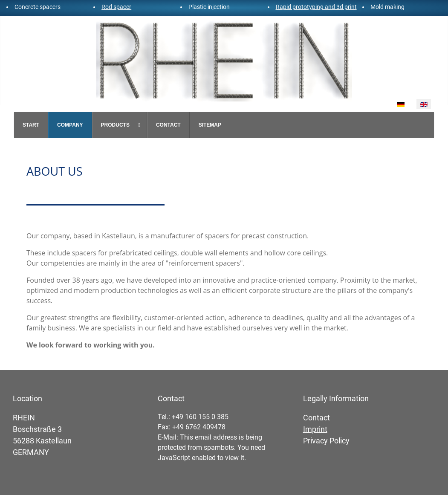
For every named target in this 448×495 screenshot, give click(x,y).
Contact (316, 418)
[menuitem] (31, 125)
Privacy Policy (326, 441)
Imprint (315, 429)
